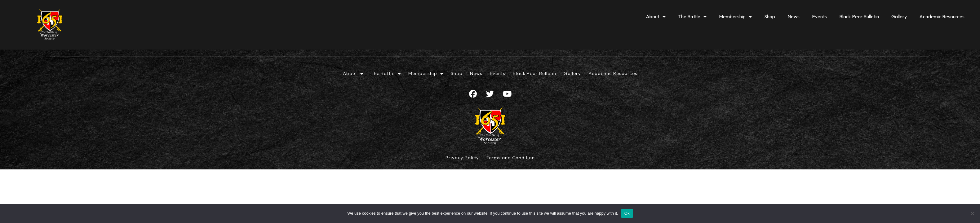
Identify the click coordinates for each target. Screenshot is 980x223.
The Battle (692, 16)
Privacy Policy (462, 157)
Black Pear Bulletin (859, 16)
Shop (770, 16)
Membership (735, 16)
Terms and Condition (511, 157)
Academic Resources (942, 16)
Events (819, 16)
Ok (627, 213)
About (656, 16)
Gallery (899, 16)
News (794, 16)
